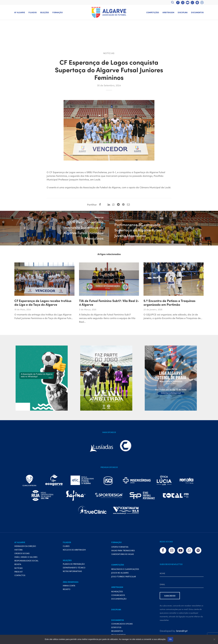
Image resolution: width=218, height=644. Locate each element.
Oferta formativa (120, 555)
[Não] (214, 639)
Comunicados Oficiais (122, 632)
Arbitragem (168, 12)
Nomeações (117, 600)
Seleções (45, 12)
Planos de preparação (74, 572)
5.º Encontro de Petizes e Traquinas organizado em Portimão (169, 311)
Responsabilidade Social (26, 569)
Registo (67, 597)
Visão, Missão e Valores (26, 565)
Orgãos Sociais (22, 562)
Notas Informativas (72, 580)
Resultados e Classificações (125, 577)
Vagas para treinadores (123, 559)
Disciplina (183, 12)
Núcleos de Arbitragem (74, 558)
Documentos (197, 12)
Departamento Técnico (74, 576)
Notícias (109, 54)
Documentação (119, 607)
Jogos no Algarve (120, 581)
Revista (18, 573)
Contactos (20, 584)
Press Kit (19, 580)
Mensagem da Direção (25, 554)
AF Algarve (20, 12)
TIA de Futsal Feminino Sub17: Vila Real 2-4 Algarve (109, 311)
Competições (153, 12)
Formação (58, 12)
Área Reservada (71, 590)
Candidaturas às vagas (123, 562)
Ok (170, 639)
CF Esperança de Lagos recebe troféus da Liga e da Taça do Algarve (43, 311)
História (18, 558)
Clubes (66, 554)
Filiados (33, 12)
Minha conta (69, 594)
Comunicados (118, 604)
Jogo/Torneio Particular (124, 585)
